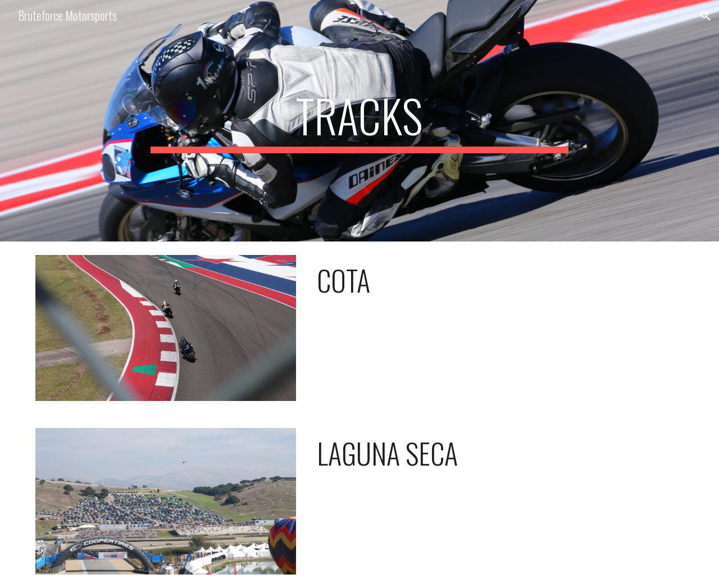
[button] (706, 16)
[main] (359, 121)
